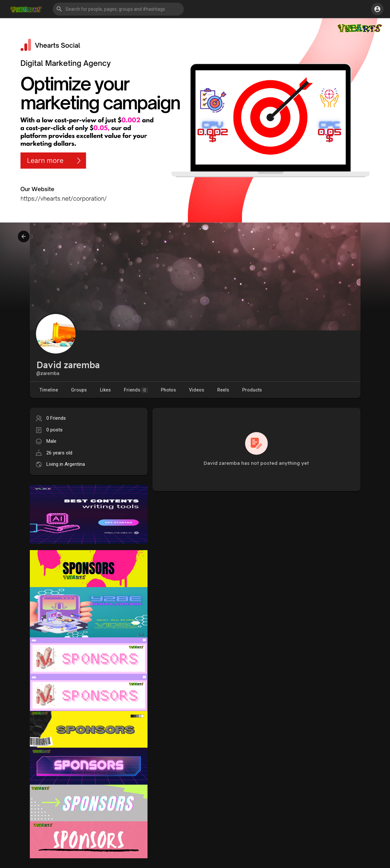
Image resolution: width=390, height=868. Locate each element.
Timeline (49, 390)
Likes (105, 390)
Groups (79, 390)
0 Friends (56, 418)
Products (252, 390)
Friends (136, 390)
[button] (118, 9)
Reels (223, 390)
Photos (168, 390)
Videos (197, 390)
